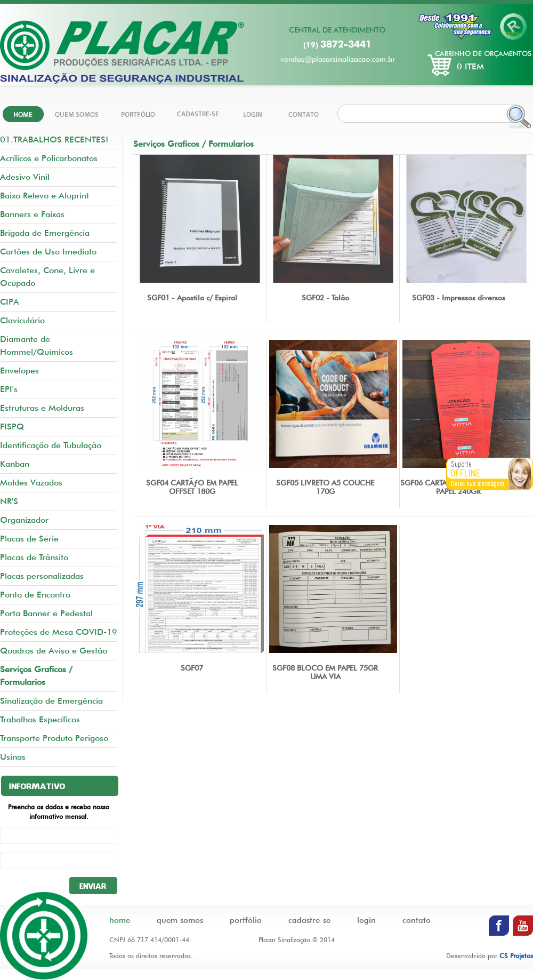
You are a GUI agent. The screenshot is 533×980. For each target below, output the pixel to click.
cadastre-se (309, 920)
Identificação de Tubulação (51, 445)
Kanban (15, 464)
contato (417, 920)
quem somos (180, 920)
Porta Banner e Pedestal (46, 613)
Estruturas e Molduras (42, 408)
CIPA (10, 302)
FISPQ (12, 427)
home (120, 920)
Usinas (13, 757)
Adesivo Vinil (25, 177)
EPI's (9, 389)
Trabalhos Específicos (40, 719)
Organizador (24, 520)
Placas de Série (29, 539)
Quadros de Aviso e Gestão (54, 651)
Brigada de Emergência (45, 233)
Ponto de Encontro (35, 595)
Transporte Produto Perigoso (54, 738)
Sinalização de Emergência (51, 701)
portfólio (246, 920)
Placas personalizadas (42, 576)
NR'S (9, 501)
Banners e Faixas (32, 214)
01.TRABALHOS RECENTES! (54, 140)
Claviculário (22, 320)
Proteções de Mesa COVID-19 (59, 632)
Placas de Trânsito (34, 557)
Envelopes (19, 371)
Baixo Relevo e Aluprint (45, 196)
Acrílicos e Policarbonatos (49, 158)
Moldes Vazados (31, 483)
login (366, 920)
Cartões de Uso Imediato (48, 252)
